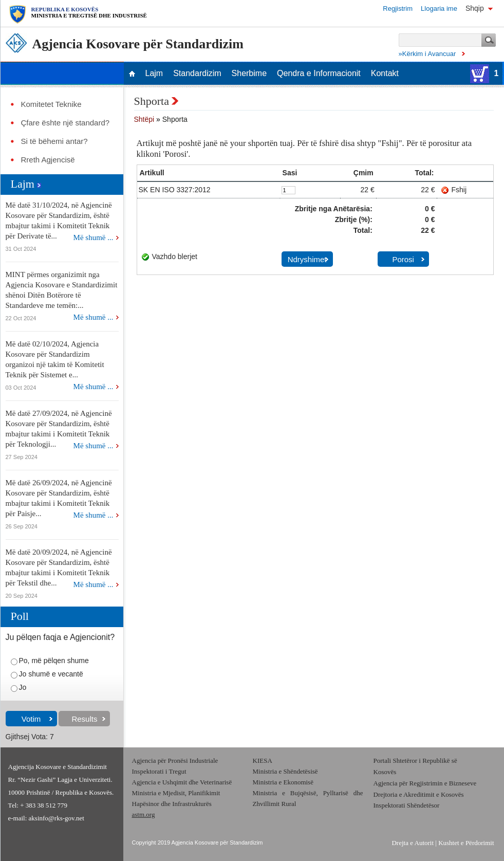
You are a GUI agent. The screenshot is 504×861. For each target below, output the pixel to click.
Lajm (154, 74)
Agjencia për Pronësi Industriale (175, 761)
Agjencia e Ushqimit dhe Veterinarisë (183, 782)
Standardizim (197, 74)
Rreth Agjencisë (48, 160)
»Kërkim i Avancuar (427, 54)
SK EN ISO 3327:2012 (175, 190)
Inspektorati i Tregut (159, 771)
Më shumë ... (94, 237)
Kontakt (385, 74)
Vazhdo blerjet (175, 257)
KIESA (263, 761)
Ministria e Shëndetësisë (285, 771)
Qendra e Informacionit (319, 74)
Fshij (459, 190)
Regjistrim (398, 8)
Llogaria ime (439, 8)
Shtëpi (144, 119)
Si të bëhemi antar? (54, 141)
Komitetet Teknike (51, 104)
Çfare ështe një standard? (66, 123)
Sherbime (249, 74)
